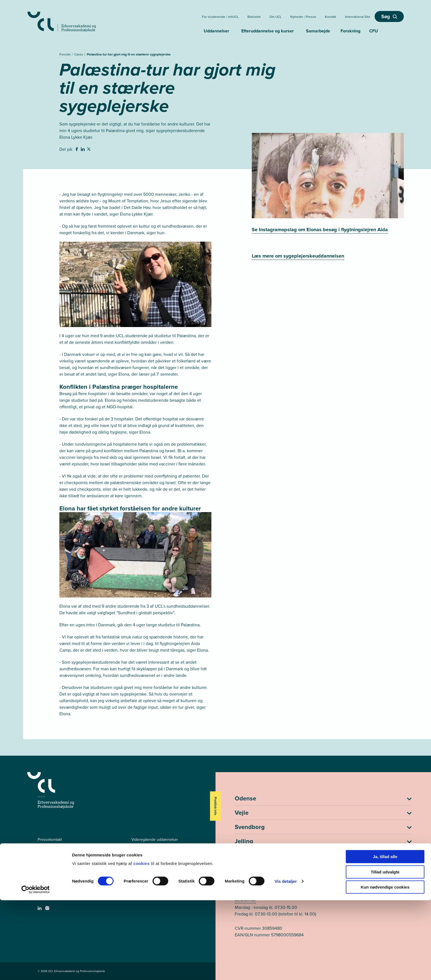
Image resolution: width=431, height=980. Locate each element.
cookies (142, 943)
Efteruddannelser (146, 849)
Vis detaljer (286, 961)
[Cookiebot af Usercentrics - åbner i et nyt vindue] (36, 969)
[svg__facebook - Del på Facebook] (77, 150)
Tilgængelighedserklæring (60, 868)
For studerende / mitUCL (220, 17)
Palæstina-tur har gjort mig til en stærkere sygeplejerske (129, 54)
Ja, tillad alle (385, 936)
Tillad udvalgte (385, 952)
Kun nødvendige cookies (385, 967)
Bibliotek (254, 17)
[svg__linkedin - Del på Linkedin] (83, 150)
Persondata (47, 858)
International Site (358, 17)
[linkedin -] (40, 910)
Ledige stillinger (51, 849)
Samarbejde (318, 31)
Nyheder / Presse (303, 17)
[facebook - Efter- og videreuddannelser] (40, 900)
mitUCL (137, 868)
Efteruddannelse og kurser (268, 31)
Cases (79, 54)
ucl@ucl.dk (245, 900)
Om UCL (275, 17)
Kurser (137, 858)
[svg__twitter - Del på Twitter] (89, 150)
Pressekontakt (50, 840)
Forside (65, 54)
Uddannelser (216, 31)
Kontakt (331, 17)
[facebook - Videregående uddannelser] (40, 892)
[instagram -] (48, 910)
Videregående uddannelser (155, 840)
